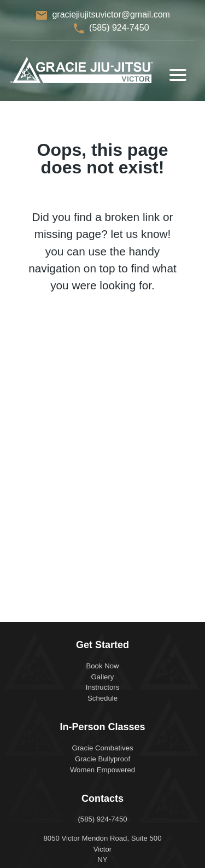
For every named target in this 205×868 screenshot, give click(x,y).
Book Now (102, 666)
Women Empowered (102, 770)
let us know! (141, 234)
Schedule (102, 698)
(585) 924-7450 (119, 28)
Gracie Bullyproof (102, 759)
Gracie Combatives (102, 748)
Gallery (103, 677)
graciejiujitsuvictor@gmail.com (111, 14)
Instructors (103, 687)
